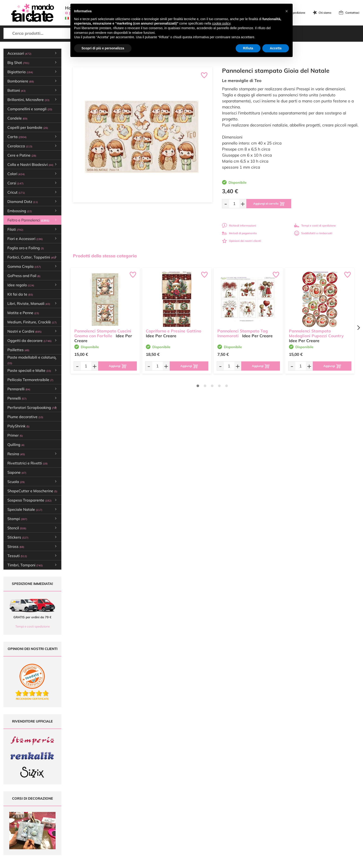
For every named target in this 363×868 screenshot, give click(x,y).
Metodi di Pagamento (229, 811)
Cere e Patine (22, 155)
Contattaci (352, 13)
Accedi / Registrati (166, 824)
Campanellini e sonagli (30, 109)
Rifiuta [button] (248, 48)
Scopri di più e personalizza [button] (103, 48)
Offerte (159, 811)
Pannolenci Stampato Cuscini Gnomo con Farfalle (103, 333)
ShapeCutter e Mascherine (32, 491)
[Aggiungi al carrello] (269, 204)
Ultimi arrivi (162, 806)
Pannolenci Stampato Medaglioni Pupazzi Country (316, 333)
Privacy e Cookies (227, 824)
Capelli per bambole (28, 127)
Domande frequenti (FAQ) (232, 806)
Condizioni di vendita (229, 820)
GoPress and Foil (24, 276)
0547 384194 (110, 822)
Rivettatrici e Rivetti (27, 463)
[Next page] (358, 328)
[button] (287, 11)
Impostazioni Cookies (229, 829)
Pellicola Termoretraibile (30, 380)
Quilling (16, 445)
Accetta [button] (276, 48)
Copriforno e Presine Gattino (174, 331)
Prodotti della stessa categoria (105, 256)
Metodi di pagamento (239, 233)
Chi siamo (325, 13)
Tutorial (159, 815)
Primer (15, 435)
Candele (17, 118)
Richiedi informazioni (239, 226)
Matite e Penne (23, 313)
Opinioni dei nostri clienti (242, 241)
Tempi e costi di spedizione (315, 226)
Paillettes (18, 350)
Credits (245, 862)
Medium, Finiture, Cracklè (32, 322)
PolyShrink (18, 426)
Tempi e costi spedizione (33, 626)
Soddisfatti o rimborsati (313, 233)
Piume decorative (25, 417)
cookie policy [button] (221, 23)
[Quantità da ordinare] (234, 204)
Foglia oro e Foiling (26, 248)
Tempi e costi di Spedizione (233, 815)
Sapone (17, 472)
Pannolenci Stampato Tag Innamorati (243, 333)
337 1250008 (110, 836)
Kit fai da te (20, 294)
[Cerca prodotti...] (45, 33)
